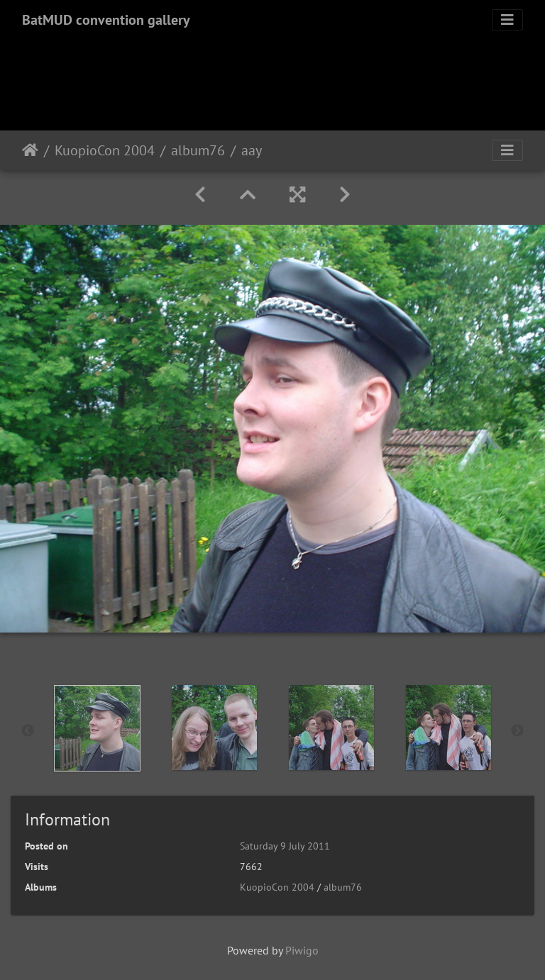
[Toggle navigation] (507, 20)
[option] (97, 728)
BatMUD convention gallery (106, 20)
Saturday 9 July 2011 (285, 846)
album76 (198, 150)
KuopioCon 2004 (105, 150)
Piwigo (302, 950)
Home (30, 150)
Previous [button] (28, 731)
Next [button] (517, 731)
